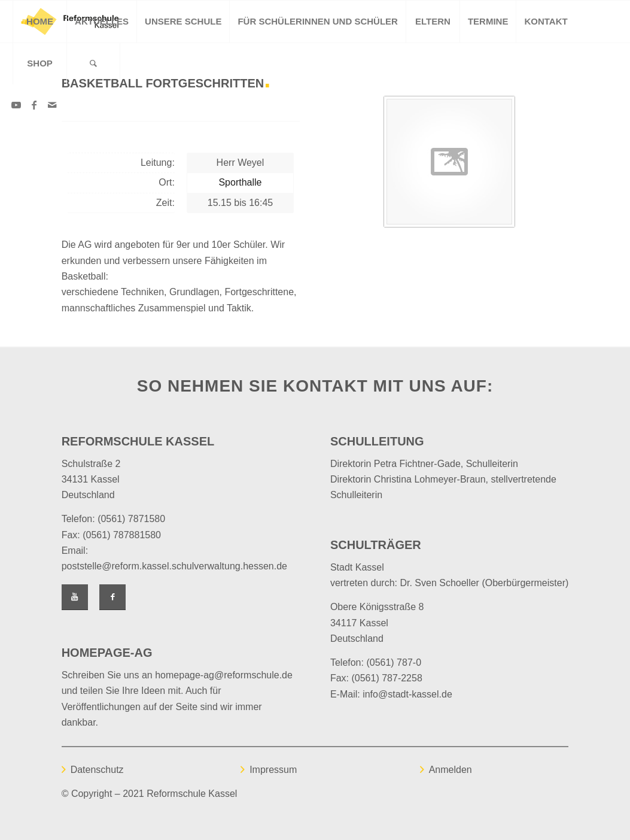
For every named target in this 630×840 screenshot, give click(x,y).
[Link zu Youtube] (16, 105)
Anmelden (451, 770)
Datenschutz (97, 770)
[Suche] (93, 63)
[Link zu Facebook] (34, 105)
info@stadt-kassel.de (407, 694)
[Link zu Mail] (52, 105)
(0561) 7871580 (131, 519)
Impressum (273, 770)
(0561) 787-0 (394, 662)
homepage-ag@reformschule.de (224, 675)
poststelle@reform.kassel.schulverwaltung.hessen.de (174, 566)
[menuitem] (39, 22)
